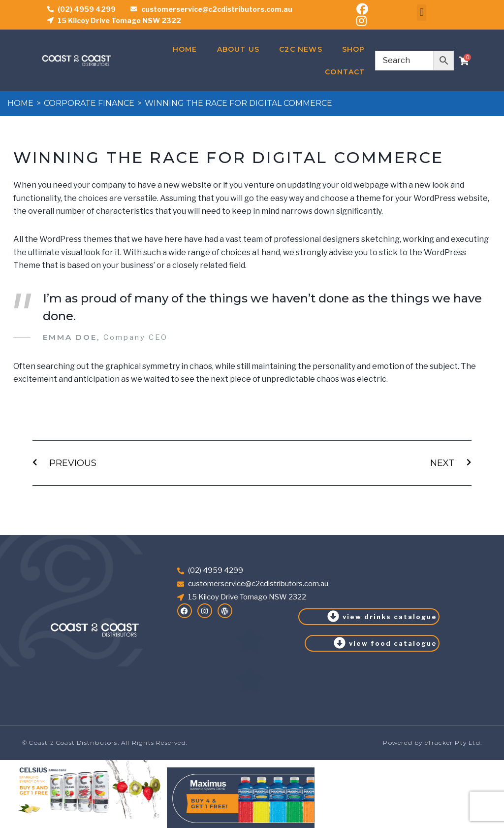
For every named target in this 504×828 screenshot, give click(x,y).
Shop (354, 49)
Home (185, 49)
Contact (345, 72)
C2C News (301, 49)
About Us (238, 49)
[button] (422, 13)
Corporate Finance (89, 103)
